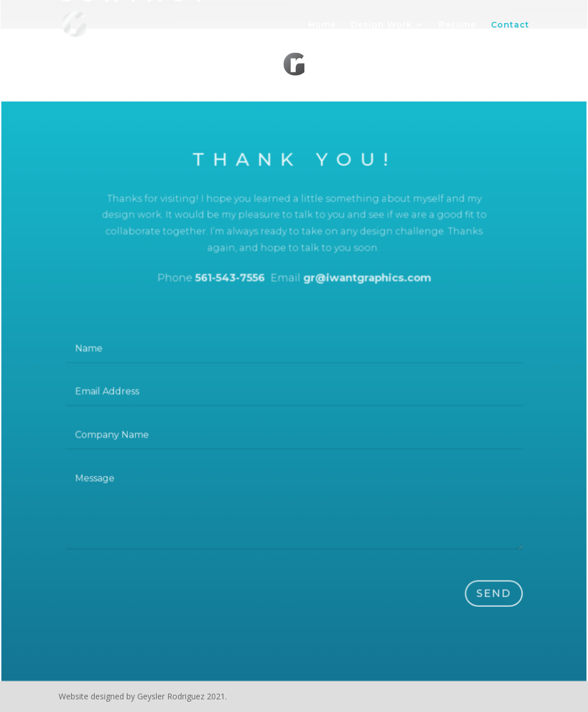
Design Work (382, 25)
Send (490, 594)
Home (322, 25)
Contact (510, 25)
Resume (457, 25)
